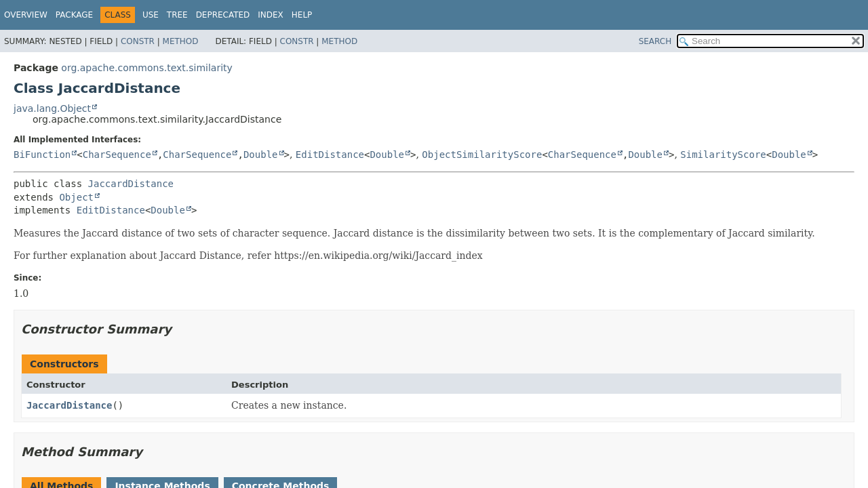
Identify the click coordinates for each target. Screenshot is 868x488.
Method (181, 41)
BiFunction (42, 155)
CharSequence (117, 155)
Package (74, 15)
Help (302, 15)
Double (261, 155)
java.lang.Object (52, 108)
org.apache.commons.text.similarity (147, 68)
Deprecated (223, 15)
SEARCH (655, 41)
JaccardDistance (131, 184)
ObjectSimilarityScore (482, 155)
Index (271, 15)
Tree (177, 15)
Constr (138, 41)
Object (76, 197)
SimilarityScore (723, 155)
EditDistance (330, 155)
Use (151, 15)
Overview (26, 15)
